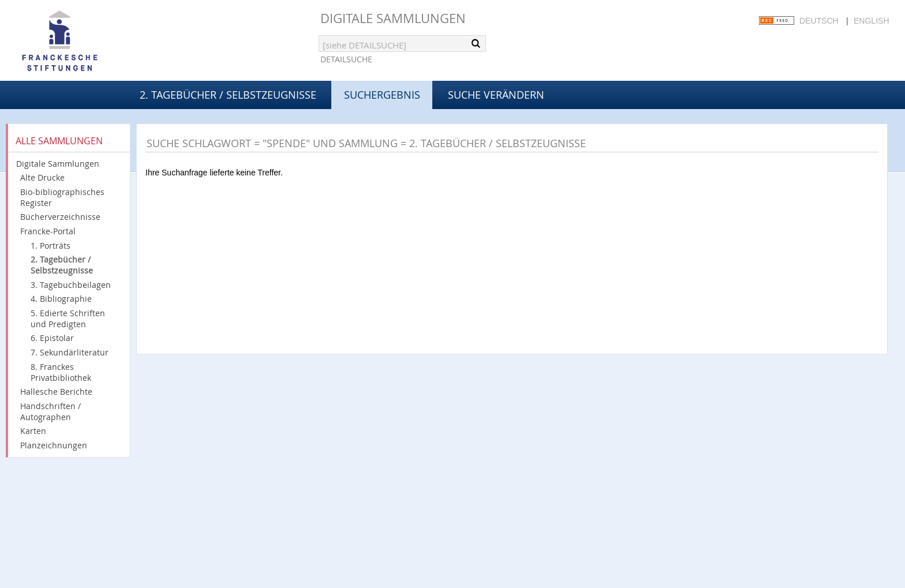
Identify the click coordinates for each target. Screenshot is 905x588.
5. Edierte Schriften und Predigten (68, 319)
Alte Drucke (42, 177)
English (871, 21)
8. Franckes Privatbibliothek (61, 372)
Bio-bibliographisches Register (62, 197)
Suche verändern (496, 95)
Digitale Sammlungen (393, 18)
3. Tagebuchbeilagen (71, 285)
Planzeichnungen (54, 445)
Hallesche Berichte (56, 392)
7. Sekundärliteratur (70, 352)
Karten (33, 431)
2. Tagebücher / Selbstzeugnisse (228, 95)
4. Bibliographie (61, 299)
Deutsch (819, 21)
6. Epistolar (52, 338)
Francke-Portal (48, 231)
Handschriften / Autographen (51, 411)
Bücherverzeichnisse (60, 217)
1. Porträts (51, 246)
